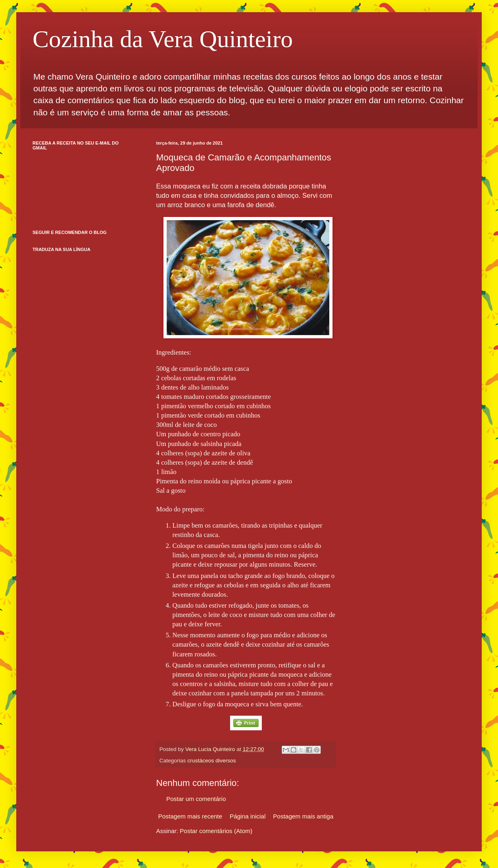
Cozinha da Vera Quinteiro (163, 39)
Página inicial (248, 816)
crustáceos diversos (212, 761)
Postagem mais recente (190, 816)
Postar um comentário (196, 799)
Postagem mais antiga (303, 816)
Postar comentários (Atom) (216, 831)
